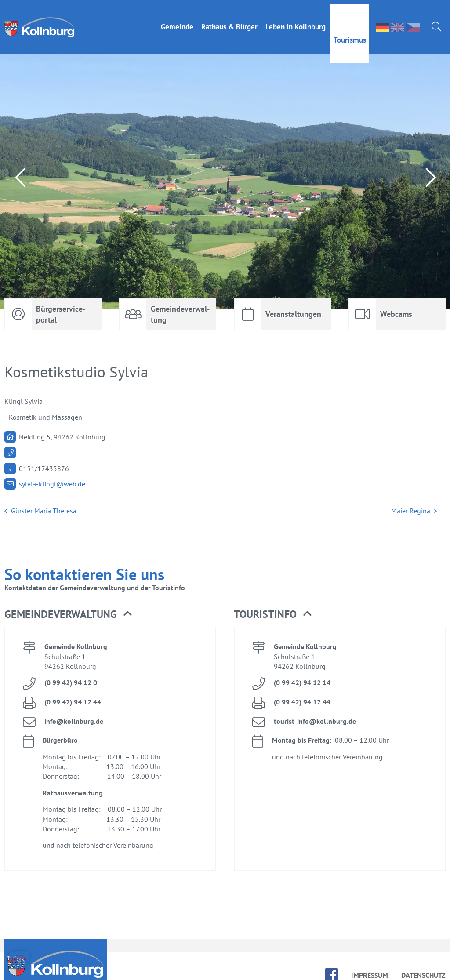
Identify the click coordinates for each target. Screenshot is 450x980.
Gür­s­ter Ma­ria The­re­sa (40, 511)
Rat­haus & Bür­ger (229, 22)
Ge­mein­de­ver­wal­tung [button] (68, 614)
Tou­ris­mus (350, 36)
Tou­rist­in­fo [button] (273, 614)
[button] (19, 961)
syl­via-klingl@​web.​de (52, 484)
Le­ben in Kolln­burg (296, 22)
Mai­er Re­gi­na (414, 511)
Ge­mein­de (177, 22)
